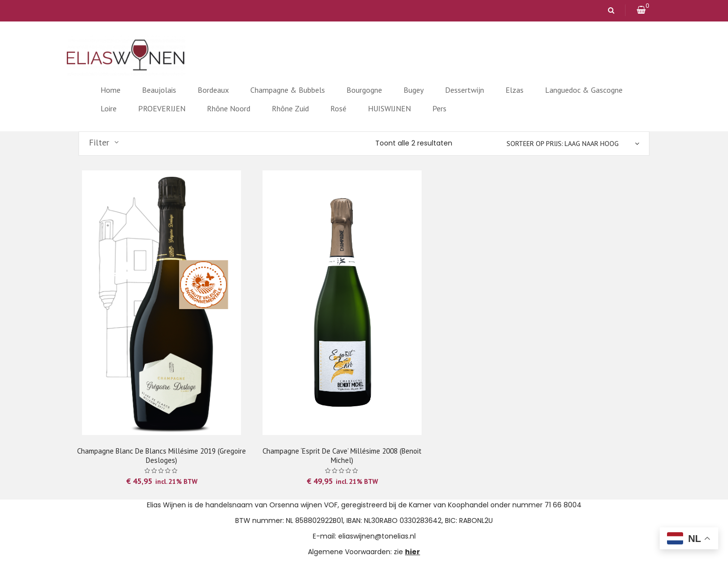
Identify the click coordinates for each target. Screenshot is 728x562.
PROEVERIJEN (162, 108)
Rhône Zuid (290, 108)
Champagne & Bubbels (288, 90)
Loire (109, 108)
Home (111, 90)
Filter (99, 143)
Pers (439, 108)
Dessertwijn (465, 90)
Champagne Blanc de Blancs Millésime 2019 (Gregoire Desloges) (162, 456)
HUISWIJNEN (389, 108)
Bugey (414, 90)
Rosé (338, 108)
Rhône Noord (229, 108)
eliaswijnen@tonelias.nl (377, 536)
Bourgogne (364, 90)
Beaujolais (159, 90)
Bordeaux (213, 90)
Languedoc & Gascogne (584, 90)
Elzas (515, 90)
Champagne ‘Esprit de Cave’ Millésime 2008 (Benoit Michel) (342, 456)
